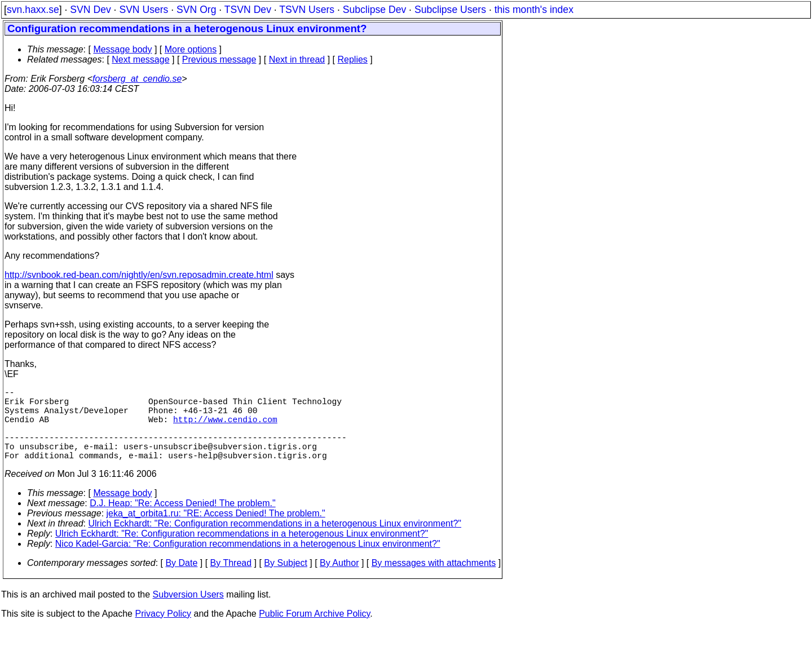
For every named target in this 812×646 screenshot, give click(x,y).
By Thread (231, 581)
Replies (353, 59)
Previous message (219, 59)
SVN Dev (90, 10)
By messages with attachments (434, 581)
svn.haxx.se (33, 10)
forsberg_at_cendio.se (137, 79)
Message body (122, 49)
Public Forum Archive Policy (314, 632)
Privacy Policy (163, 632)
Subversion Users (188, 612)
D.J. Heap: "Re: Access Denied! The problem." (182, 521)
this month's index (534, 10)
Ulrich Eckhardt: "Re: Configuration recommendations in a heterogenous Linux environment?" (275, 541)
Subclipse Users (450, 10)
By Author (339, 581)
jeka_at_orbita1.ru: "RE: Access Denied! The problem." (216, 531)
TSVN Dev (248, 10)
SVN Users (144, 10)
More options (191, 49)
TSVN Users (307, 10)
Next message (140, 59)
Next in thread (297, 59)
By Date (181, 581)
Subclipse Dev (374, 10)
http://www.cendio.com (225, 428)
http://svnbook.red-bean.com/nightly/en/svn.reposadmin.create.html (139, 275)
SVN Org (196, 10)
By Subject (285, 581)
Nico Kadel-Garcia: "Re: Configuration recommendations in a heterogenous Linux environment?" (248, 562)
